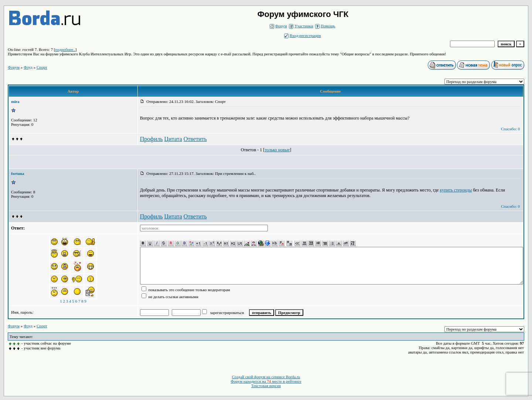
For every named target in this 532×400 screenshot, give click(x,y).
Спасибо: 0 (510, 129)
